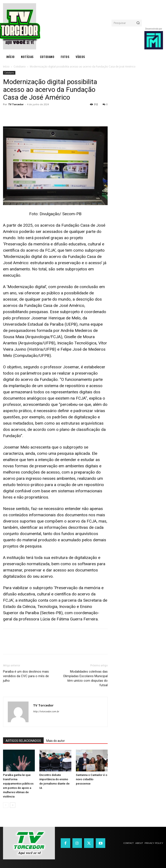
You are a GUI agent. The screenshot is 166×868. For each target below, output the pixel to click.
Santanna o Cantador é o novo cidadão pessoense (92, 779)
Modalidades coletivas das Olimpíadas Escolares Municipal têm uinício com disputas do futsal (85, 678)
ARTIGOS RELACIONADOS (23, 741)
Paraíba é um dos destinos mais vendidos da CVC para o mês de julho (26, 676)
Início (6, 67)
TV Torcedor (16, 104)
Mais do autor (56, 741)
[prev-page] (6, 805)
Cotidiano (20, 67)
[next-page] (13, 805)
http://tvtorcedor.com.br (46, 712)
